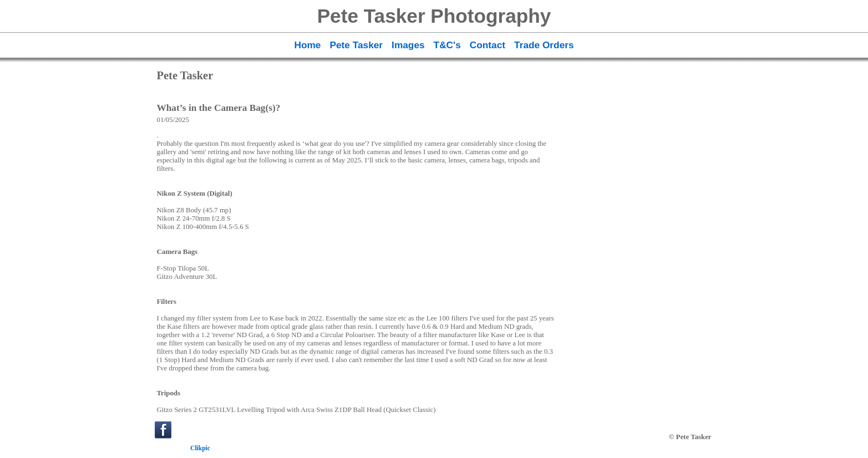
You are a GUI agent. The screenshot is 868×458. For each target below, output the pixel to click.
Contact (488, 45)
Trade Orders (544, 45)
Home (307, 45)
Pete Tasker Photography (434, 16)
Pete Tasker (356, 45)
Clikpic (200, 448)
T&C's (447, 45)
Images (408, 45)
